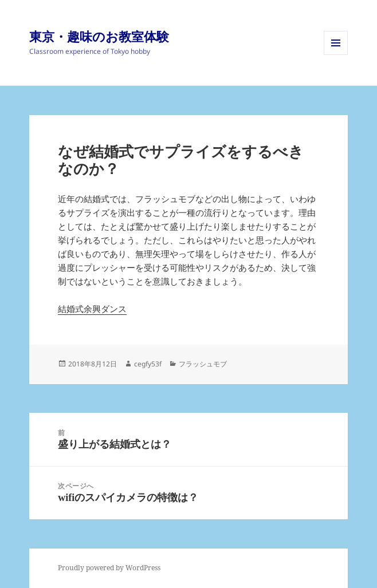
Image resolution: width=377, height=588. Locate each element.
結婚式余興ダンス (92, 309)
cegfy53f (148, 364)
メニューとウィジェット (336, 55)
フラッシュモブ (203, 364)
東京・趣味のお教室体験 (99, 36)
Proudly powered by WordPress (109, 568)
